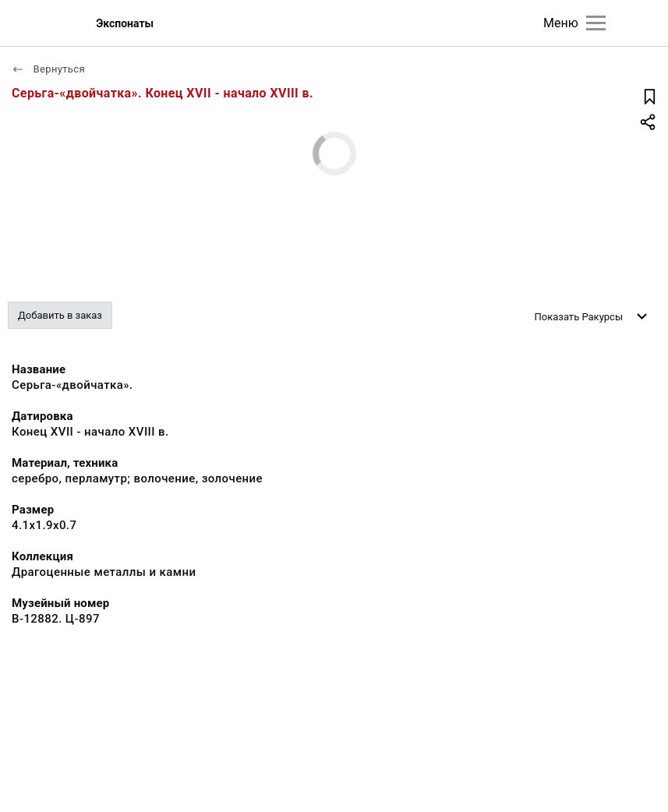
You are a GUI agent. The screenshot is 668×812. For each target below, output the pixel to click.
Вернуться (48, 69)
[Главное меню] (596, 23)
